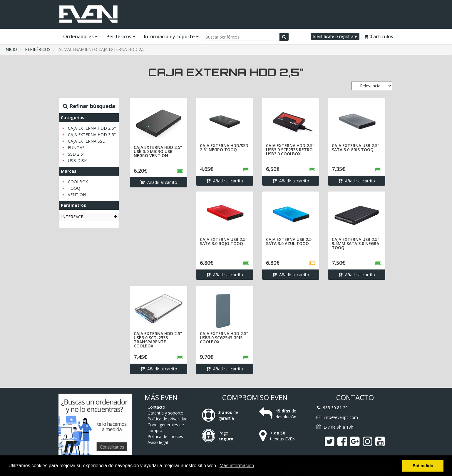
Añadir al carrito (159, 182)
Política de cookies (165, 436)
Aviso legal (158, 442)
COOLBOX (78, 182)
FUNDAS (76, 148)
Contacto (156, 407)
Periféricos (121, 36)
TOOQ (74, 188)
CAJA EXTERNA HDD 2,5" (92, 128)
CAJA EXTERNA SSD (87, 141)
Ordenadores (80, 36)
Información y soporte (171, 36)
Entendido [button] (423, 466)
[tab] (89, 217)
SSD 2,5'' (76, 154)
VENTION (77, 195)
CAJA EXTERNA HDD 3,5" (92, 135)
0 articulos (379, 36)
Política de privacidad (168, 419)
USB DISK (77, 160)
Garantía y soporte (165, 413)
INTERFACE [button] (89, 217)
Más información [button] (237, 466)
